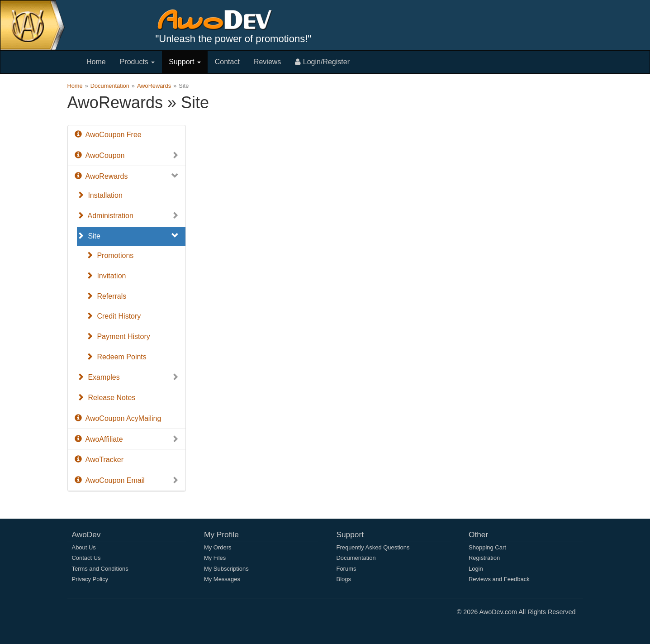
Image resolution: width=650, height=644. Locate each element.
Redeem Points (116, 357)
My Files (215, 558)
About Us (84, 547)
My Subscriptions (226, 569)
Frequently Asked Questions (373, 547)
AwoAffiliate (127, 440)
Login (476, 569)
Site (128, 236)
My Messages (222, 579)
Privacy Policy (90, 579)
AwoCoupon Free (108, 135)
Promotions (110, 255)
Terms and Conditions (100, 569)
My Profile (221, 534)
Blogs (344, 579)
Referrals (106, 296)
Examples (128, 378)
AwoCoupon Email (127, 481)
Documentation (110, 86)
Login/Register (322, 62)
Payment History (118, 336)
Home (96, 62)
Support (185, 62)
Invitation (106, 276)
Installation (100, 195)
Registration (484, 558)
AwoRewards (154, 86)
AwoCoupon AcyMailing (118, 418)
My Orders (218, 547)
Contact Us (86, 558)
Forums (346, 569)
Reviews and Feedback (499, 579)
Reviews (267, 62)
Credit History (114, 316)
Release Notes (106, 398)
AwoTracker (99, 460)
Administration (128, 216)
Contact (227, 62)
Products (138, 62)
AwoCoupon (127, 156)
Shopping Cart (487, 547)
